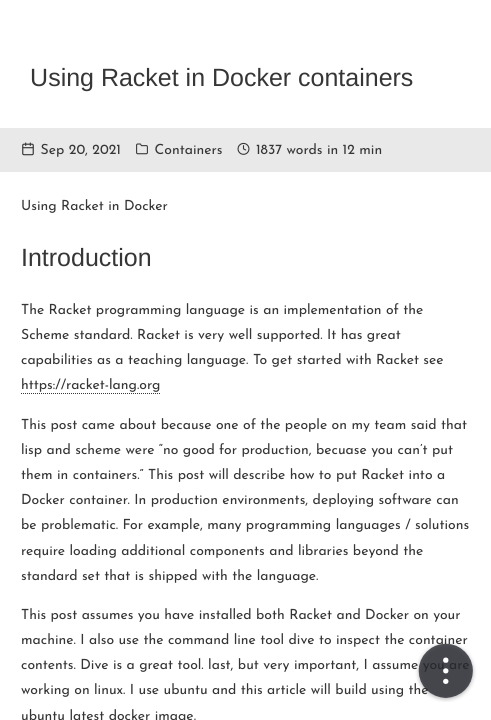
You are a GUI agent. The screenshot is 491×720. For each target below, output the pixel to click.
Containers (189, 150)
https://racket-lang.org (90, 385)
